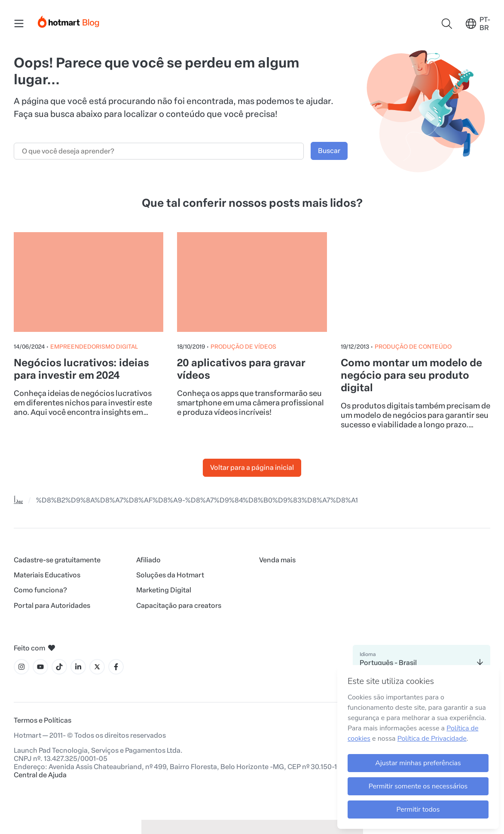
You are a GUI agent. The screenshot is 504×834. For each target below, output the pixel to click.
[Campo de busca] (159, 151)
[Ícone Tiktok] (59, 667)
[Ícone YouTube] (40, 667)
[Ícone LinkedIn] (78, 667)
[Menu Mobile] (19, 24)
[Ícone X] (97, 667)
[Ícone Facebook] (116, 667)
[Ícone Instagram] (21, 667)
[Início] (69, 20)
